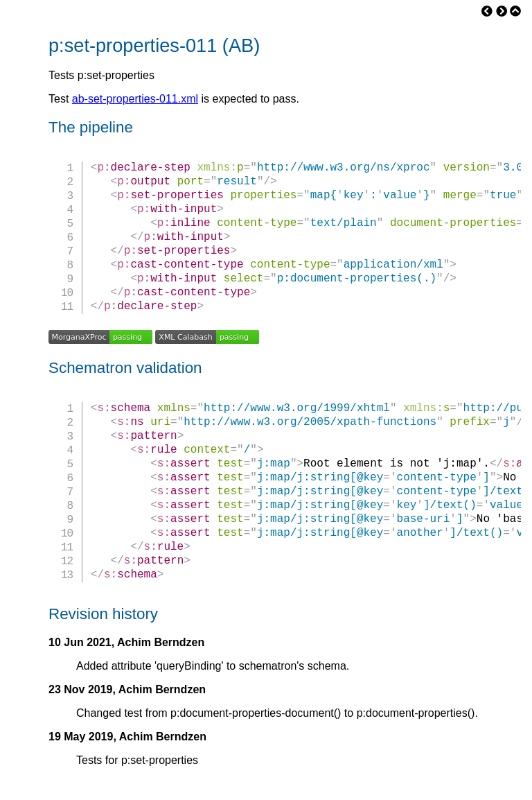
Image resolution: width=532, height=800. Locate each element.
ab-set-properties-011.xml (135, 99)
